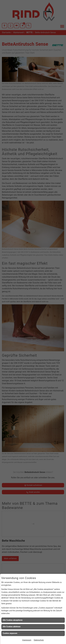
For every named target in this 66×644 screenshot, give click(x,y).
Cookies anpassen (10, 633)
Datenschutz (39, 640)
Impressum (27, 640)
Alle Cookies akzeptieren (13, 620)
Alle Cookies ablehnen (12, 627)
